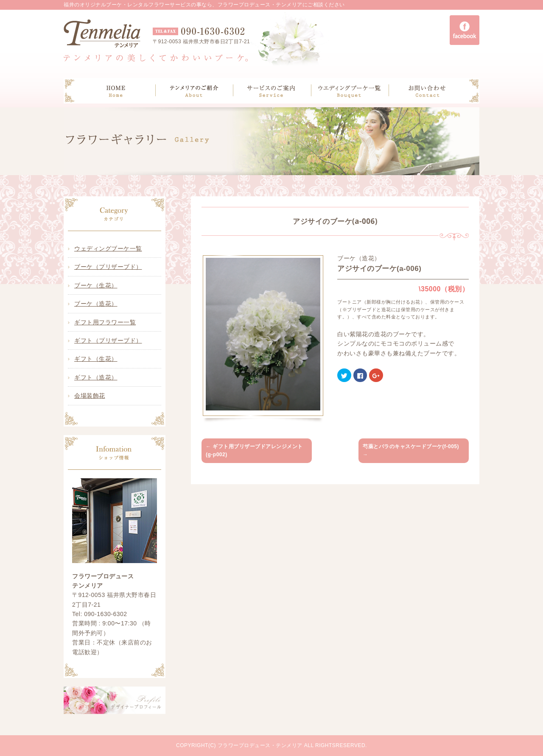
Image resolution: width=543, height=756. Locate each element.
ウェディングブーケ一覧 (108, 248)
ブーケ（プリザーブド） (108, 267)
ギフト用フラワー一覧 (105, 322)
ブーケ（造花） (96, 304)
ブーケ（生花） (96, 285)
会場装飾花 (90, 396)
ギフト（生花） (96, 359)
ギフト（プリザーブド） (108, 340)
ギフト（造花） (96, 377)
